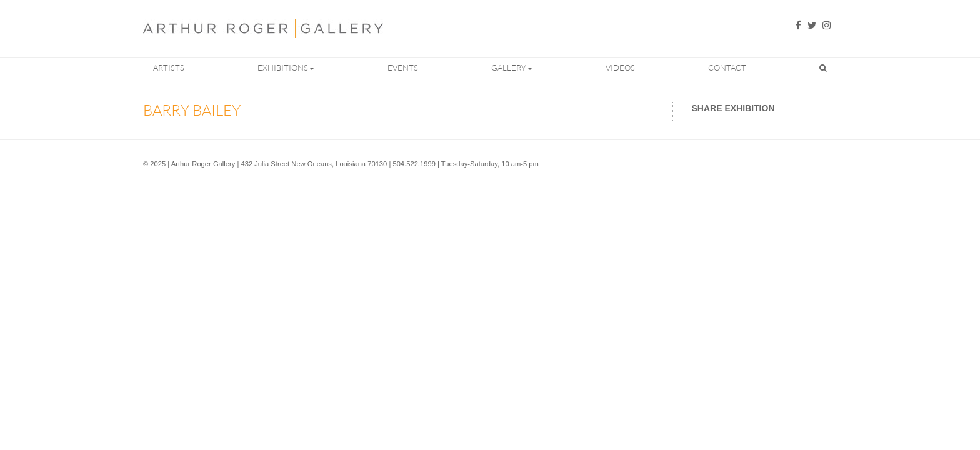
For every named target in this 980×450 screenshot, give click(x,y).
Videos (620, 67)
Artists (169, 67)
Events (403, 67)
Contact (727, 67)
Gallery (512, 67)
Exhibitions (286, 67)
